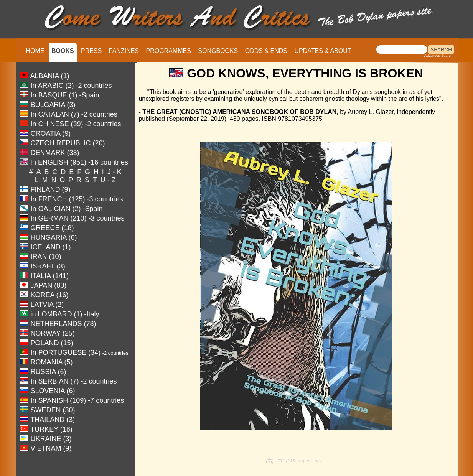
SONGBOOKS (218, 51)
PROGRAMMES (168, 51)
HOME (35, 51)
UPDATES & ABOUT (323, 51)
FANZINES (124, 51)
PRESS (91, 51)
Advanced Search (438, 56)
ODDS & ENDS (266, 51)
